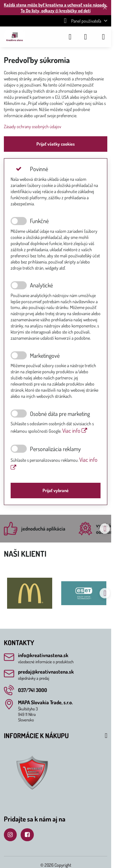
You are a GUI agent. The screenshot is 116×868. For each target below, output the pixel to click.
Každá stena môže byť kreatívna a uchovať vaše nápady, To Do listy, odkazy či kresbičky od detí (56, 8)
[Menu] (103, 37)
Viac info (75, 430)
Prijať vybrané (56, 490)
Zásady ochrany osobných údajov (33, 126)
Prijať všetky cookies (56, 144)
